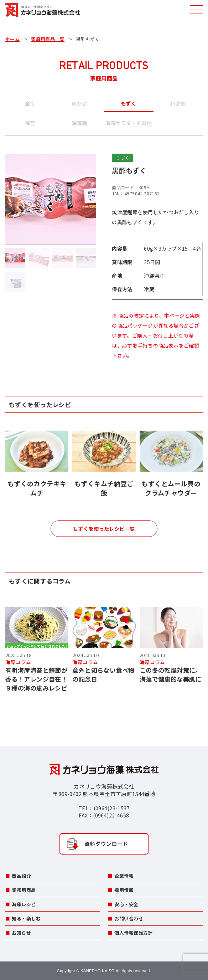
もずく (129, 103)
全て (30, 103)
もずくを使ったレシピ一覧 (104, 529)
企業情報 (124, 876)
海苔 (30, 123)
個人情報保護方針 (133, 933)
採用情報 (124, 890)
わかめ (178, 103)
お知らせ (21, 933)
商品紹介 (21, 876)
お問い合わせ (129, 919)
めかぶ (79, 103)
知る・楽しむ (26, 919)
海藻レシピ (24, 904)
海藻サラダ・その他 (129, 123)
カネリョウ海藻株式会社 (43, 11)
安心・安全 (126, 904)
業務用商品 (24, 890)
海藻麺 (79, 123)
